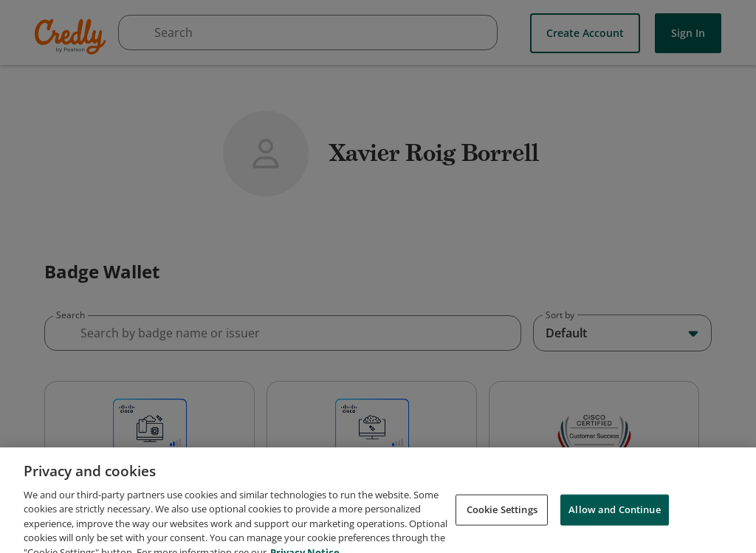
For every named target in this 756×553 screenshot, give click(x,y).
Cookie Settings (502, 525)
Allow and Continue (614, 525)
